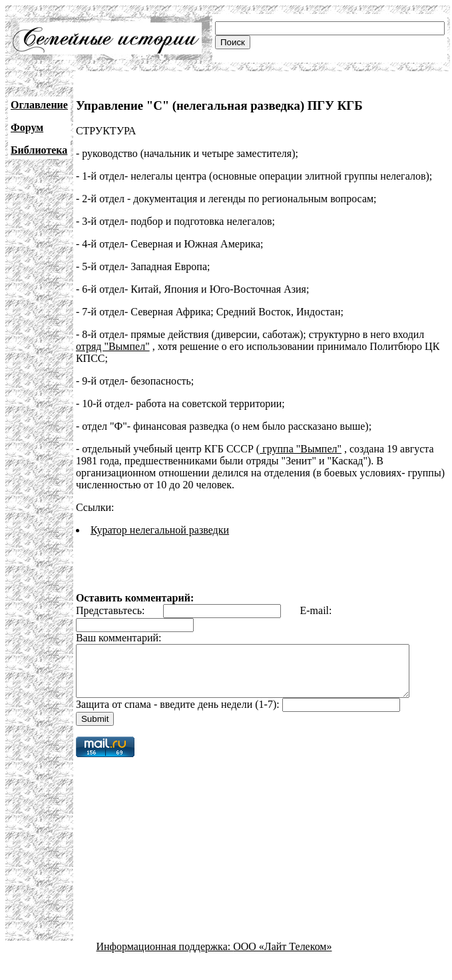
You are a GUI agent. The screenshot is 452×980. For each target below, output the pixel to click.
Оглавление (39, 105)
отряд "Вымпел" (113, 346)
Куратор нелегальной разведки (160, 530)
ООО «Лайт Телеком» (282, 956)
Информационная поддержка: (165, 956)
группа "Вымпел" (301, 449)
